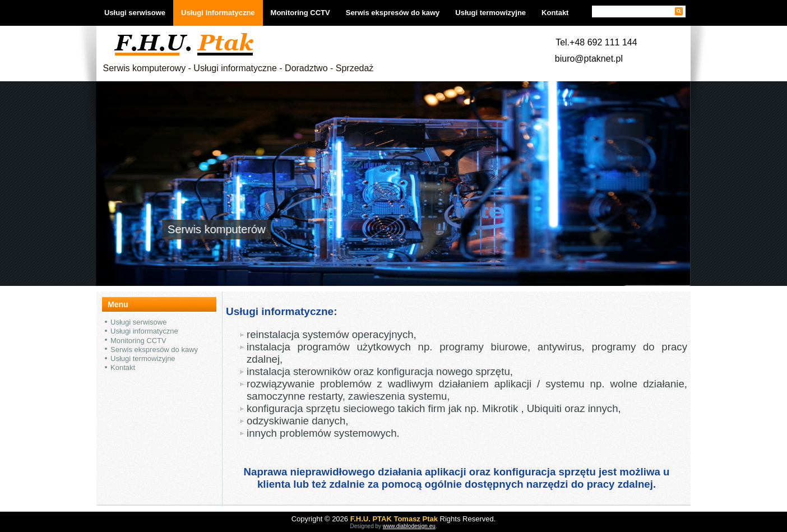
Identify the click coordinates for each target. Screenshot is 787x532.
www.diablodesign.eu (409, 526)
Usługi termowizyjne (490, 13)
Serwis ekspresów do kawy (393, 13)
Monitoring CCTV (300, 13)
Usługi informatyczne (218, 13)
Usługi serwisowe (135, 13)
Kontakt (555, 13)
